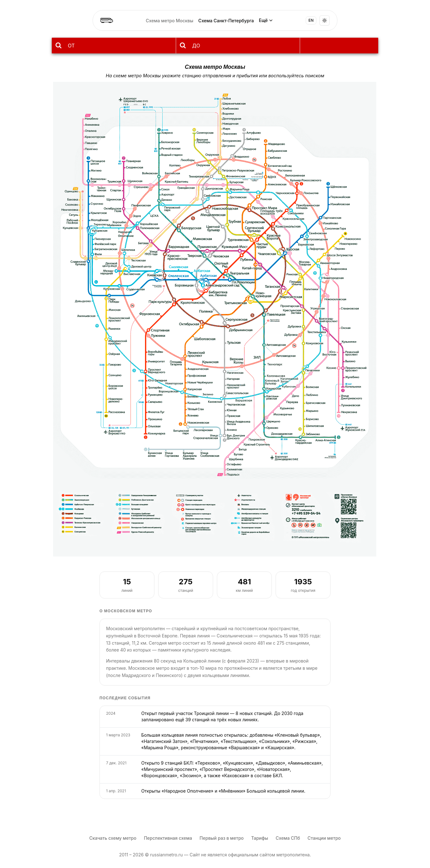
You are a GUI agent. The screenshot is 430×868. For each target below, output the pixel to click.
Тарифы (260, 838)
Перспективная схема (168, 838)
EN (311, 20)
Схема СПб (288, 838)
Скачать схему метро (113, 838)
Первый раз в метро (222, 838)
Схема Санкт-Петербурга (226, 21)
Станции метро (324, 838)
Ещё (266, 20)
